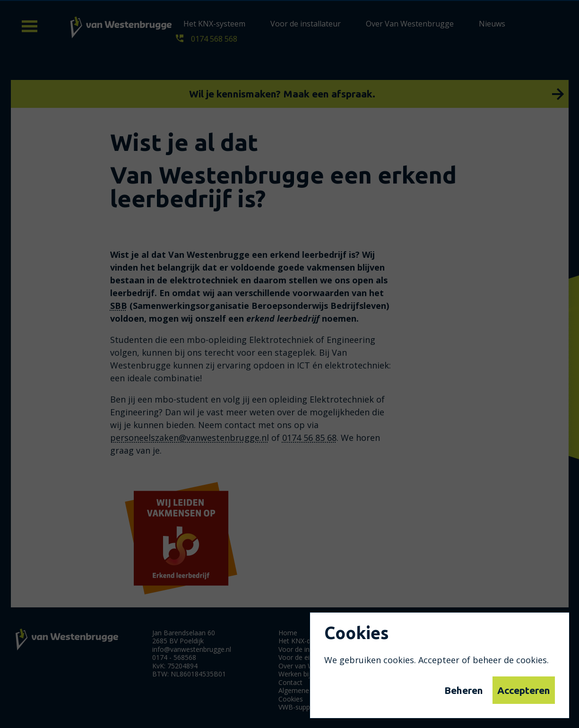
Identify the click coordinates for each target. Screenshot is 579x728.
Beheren (464, 690)
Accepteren (524, 690)
